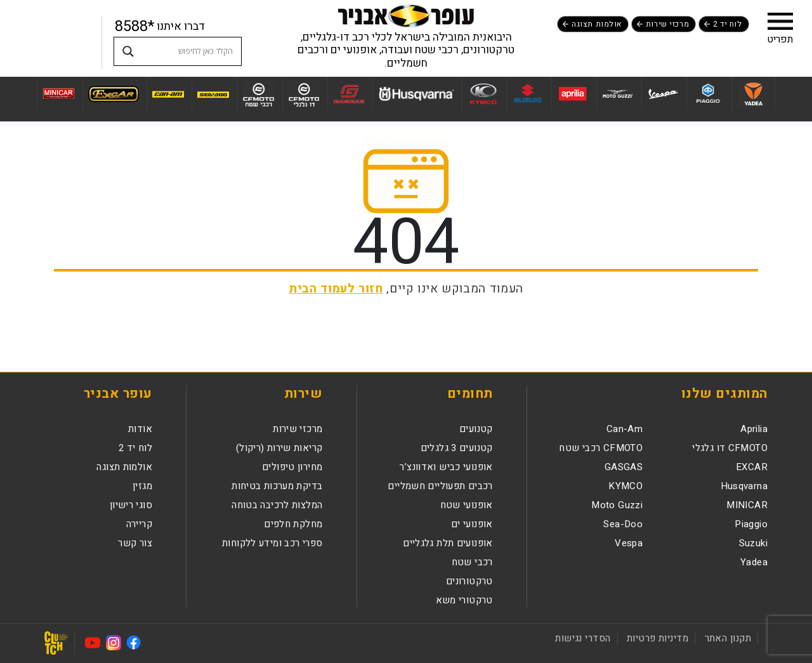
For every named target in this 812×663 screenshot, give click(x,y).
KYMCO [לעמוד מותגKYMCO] (625, 486)
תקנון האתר (728, 638)
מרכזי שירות (667, 24)
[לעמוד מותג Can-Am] (168, 94)
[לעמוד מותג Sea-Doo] (213, 94)
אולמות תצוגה (597, 24)
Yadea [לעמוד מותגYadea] (754, 562)
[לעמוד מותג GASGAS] (349, 94)
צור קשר (135, 543)
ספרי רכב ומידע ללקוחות (272, 543)
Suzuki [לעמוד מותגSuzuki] (753, 543)
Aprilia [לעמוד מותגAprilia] (754, 429)
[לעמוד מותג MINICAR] (58, 94)
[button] (780, 21)
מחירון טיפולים (292, 467)
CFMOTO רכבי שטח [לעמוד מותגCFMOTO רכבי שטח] (601, 448)
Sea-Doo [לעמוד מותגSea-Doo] (623, 524)
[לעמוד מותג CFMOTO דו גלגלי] (304, 94)
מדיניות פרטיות (658, 638)
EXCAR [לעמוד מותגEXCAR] (752, 467)
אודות (140, 429)
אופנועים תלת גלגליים (448, 543)
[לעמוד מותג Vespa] (663, 94)
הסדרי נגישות (583, 638)
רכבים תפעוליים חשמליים (440, 486)
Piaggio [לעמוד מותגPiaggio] (751, 524)
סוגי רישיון (131, 505)
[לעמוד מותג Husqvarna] (416, 93)
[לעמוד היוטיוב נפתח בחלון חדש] (93, 643)
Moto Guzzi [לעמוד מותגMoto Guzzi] (617, 505)
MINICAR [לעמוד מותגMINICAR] (747, 505)
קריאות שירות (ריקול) (279, 448)
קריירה (139, 524)
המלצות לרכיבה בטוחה (277, 505)
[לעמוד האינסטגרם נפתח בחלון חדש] (114, 643)
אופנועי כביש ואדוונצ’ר (446, 467)
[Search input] (190, 51)
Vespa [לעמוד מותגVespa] (629, 543)
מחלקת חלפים (293, 524)
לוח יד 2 (727, 24)
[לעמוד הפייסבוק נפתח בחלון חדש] (134, 643)
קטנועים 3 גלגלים (457, 448)
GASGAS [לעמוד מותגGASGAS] (624, 467)
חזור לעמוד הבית (336, 289)
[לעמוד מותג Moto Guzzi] (618, 94)
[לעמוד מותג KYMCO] (482, 94)
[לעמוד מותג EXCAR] (113, 94)
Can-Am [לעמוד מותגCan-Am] (625, 429)
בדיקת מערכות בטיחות (277, 486)
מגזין (142, 486)
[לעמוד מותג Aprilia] (573, 94)
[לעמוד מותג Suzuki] (527, 94)
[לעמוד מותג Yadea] (753, 94)
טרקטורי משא (464, 600)
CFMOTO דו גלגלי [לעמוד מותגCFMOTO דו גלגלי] (730, 448)
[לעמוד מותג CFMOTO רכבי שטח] (258, 94)
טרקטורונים (469, 581)
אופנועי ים (472, 524)
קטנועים (476, 429)
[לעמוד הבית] (406, 15)
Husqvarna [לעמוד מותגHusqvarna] (744, 486)
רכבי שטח (472, 562)
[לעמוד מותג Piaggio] (708, 94)
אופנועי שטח (467, 505)
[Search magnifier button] (128, 51)
